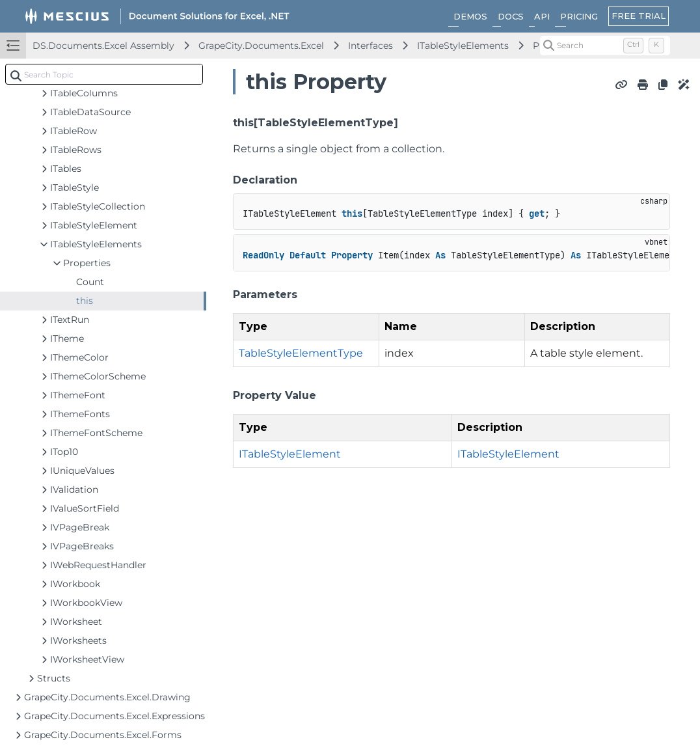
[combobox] (104, 74)
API (542, 16)
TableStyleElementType (301, 353)
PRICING (579, 16)
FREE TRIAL (639, 16)
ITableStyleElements (463, 46)
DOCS (511, 16)
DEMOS (470, 16)
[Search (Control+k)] (605, 46)
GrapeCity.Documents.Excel (261, 46)
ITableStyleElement (290, 454)
